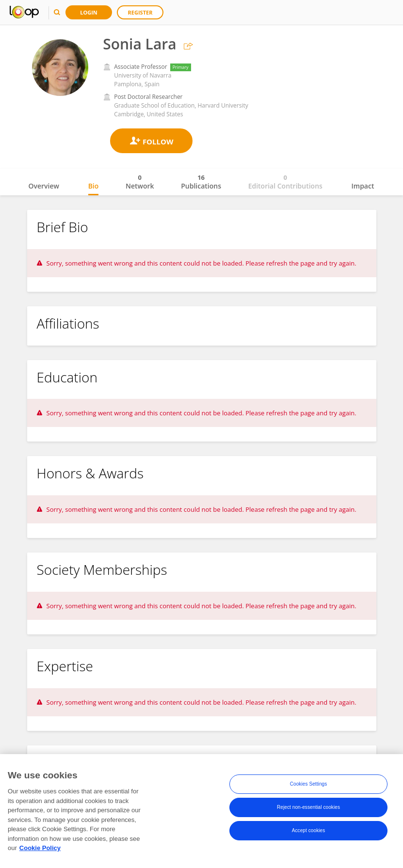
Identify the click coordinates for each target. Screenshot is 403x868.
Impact (363, 186)
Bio (94, 186)
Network (140, 182)
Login (89, 12)
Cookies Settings (309, 786)
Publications (201, 182)
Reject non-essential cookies (308, 810)
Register (140, 12)
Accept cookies (309, 833)
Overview (44, 186)
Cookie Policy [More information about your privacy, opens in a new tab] (40, 850)
